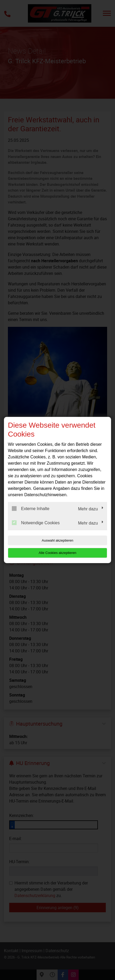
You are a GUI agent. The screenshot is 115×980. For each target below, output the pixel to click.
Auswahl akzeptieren (58, 540)
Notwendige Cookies (36, 523)
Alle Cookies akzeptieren (57, 553)
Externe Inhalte (31, 509)
